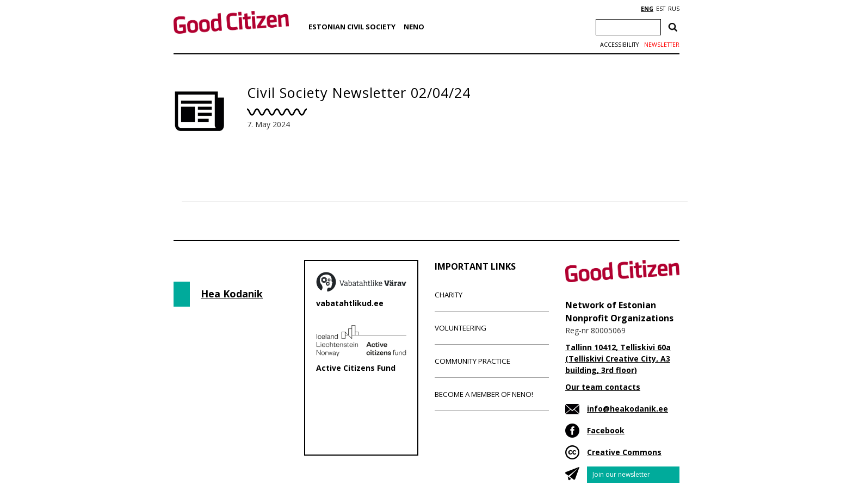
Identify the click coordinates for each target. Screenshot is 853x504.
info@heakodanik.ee (628, 409)
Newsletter (662, 45)
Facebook (606, 430)
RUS (674, 9)
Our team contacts (603, 387)
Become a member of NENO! (484, 394)
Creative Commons (624, 452)
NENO (414, 27)
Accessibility (619, 45)
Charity (449, 295)
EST (661, 9)
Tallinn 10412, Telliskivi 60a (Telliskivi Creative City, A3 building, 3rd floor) (618, 359)
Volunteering (461, 328)
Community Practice (472, 361)
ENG (647, 9)
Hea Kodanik (232, 294)
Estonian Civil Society (352, 27)
